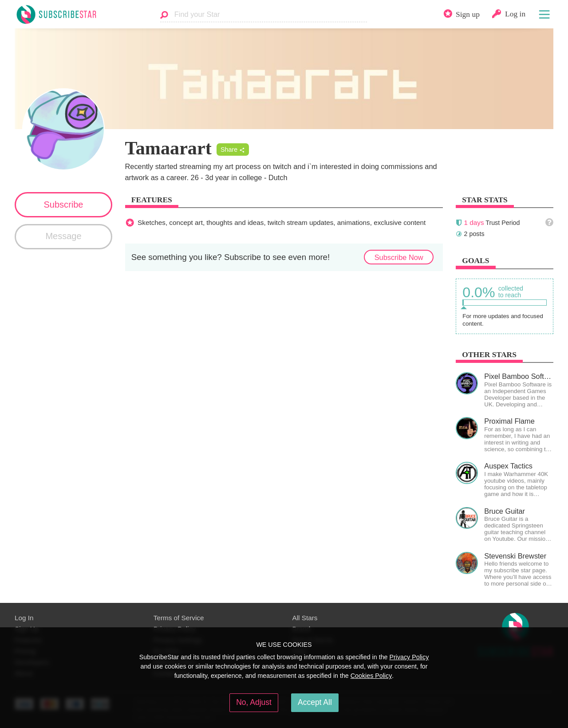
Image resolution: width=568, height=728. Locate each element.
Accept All (315, 702)
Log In (24, 618)
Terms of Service (179, 618)
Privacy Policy (409, 657)
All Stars (305, 618)
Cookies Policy (371, 676)
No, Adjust (254, 702)
